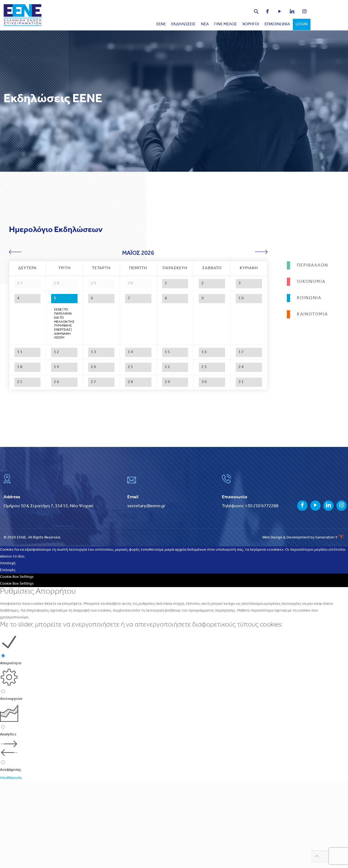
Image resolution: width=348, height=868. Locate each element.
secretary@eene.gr (146, 593)
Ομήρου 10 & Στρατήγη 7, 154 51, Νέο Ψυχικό (49, 593)
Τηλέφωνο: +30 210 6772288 (250, 593)
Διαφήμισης (11, 856)
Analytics (8, 821)
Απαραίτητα (11, 750)
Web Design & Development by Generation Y (303, 624)
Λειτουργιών (11, 786)
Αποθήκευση (11, 865)
